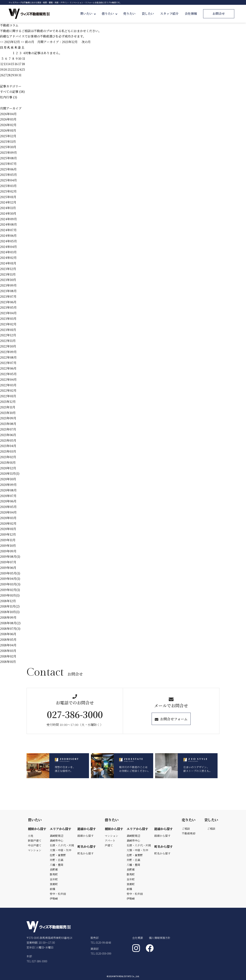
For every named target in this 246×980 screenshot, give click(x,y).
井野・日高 (57, 860)
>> (22, 42)
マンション (35, 850)
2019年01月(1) (10, 595)
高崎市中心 (57, 840)
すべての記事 (9, 92)
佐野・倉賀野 (58, 855)
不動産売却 (189, 833)
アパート (110, 840)
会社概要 (138, 938)
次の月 (86, 42)
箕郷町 (54, 884)
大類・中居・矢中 (61, 850)
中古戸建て (35, 845)
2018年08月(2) (10, 623)
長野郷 (54, 869)
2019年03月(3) (10, 584)
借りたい (108, 14)
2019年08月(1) (10, 556)
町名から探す (86, 853)
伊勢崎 (54, 899)
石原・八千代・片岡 (62, 845)
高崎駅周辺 (57, 836)
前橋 (52, 889)
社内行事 (6, 97)
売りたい (129, 14)
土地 (31, 836)
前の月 (30, 42)
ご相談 (186, 829)
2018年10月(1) (10, 612)
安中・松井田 (58, 894)
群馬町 (54, 874)
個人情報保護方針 (160, 938)
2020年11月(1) (10, 473)
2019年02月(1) (10, 590)
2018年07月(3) (10, 629)
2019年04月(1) (10, 579)
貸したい (148, 14)
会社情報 (191, 14)
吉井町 (54, 879)
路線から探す (86, 836)
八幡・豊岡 (57, 865)
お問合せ (219, 14)
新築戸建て (35, 840)
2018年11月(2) (10, 606)
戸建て (109, 845)
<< (2, 42)
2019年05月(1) (10, 573)
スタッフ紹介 (169, 14)
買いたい (86, 14)
